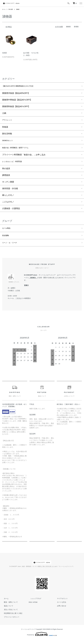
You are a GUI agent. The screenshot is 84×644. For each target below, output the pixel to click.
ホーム (4, 9)
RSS (30, 607)
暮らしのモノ (8, 198)
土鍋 (4, 114)
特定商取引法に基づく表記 (11, 618)
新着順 (76, 27)
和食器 (5, 128)
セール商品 (7, 232)
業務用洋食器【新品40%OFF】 (16, 94)
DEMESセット (9, 142)
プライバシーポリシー (10, 622)
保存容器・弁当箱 (10, 191)
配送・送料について (9, 607)
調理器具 (6, 178)
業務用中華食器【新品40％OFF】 (17, 100)
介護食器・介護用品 (11, 211)
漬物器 (20, 9)
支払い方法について (9, 614)
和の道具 (12, 9)
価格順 (68, 27)
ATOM (35, 607)
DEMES (33, 282)
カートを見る (60, 607)
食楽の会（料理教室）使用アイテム (18, 150)
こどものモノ (8, 205)
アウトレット (8, 121)
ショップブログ (34, 603)
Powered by (42, 639)
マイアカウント (61, 603)
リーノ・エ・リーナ (11, 247)
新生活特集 (7, 135)
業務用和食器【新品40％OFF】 (16, 107)
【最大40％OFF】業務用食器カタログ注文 (21, 86)
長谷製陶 (6, 239)
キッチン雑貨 (8, 185)
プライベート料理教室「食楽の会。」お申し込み (24, 157)
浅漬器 (4, 53)
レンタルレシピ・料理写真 (14, 164)
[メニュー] (81, 3)
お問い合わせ (60, 611)
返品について (7, 611)
